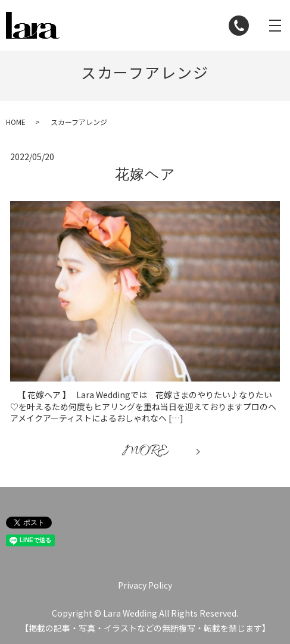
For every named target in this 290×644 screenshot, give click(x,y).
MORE (145, 451)
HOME (16, 122)
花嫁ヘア (145, 174)
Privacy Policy (145, 585)
